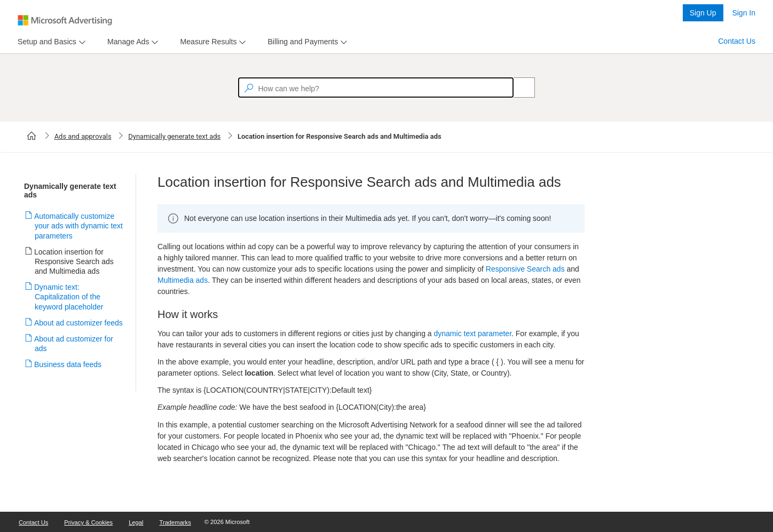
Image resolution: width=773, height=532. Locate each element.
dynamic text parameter (473, 334)
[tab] (45, 42)
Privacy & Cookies (88, 522)
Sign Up (703, 13)
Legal (136, 522)
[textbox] (376, 88)
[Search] (518, 88)
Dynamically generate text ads (174, 136)
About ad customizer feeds (79, 323)
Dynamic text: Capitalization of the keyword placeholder (69, 297)
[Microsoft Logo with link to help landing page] (65, 20)
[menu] (50, 42)
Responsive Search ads (525, 269)
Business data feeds (68, 364)
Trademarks (175, 522)
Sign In (744, 13)
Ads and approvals (83, 136)
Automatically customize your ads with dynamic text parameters (79, 226)
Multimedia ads (183, 280)
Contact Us (737, 41)
